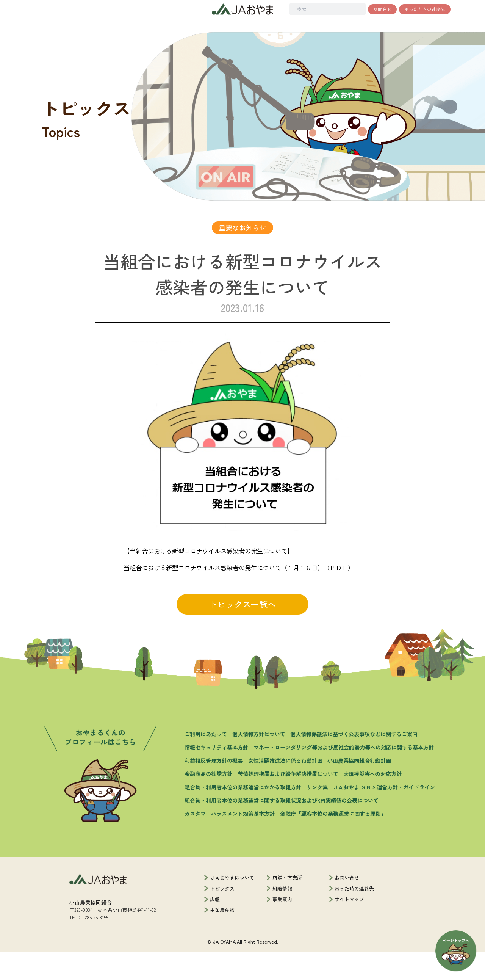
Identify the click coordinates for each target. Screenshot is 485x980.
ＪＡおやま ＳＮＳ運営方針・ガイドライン (384, 815)
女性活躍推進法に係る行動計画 (285, 789)
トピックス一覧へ (242, 632)
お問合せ (382, 9)
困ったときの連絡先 (425, 9)
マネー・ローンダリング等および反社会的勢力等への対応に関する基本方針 (344, 775)
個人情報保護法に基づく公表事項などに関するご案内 (354, 762)
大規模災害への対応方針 (372, 802)
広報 (215, 927)
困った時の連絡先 (354, 916)
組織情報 (282, 916)
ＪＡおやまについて (232, 906)
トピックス (222, 916)
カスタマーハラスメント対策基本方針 (230, 841)
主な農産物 (222, 938)
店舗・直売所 (287, 906)
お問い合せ (347, 906)
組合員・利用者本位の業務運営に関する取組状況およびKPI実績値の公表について (282, 828)
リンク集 (317, 815)
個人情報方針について (259, 762)
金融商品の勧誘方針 (208, 802)
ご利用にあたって (206, 762)
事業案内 (282, 927)
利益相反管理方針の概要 (214, 789)
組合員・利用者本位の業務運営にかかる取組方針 (243, 815)
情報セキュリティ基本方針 (216, 775)
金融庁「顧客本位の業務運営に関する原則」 (333, 841)
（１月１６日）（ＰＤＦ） (318, 595)
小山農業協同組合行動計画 (359, 789)
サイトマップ (349, 927)
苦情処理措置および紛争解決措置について (288, 802)
